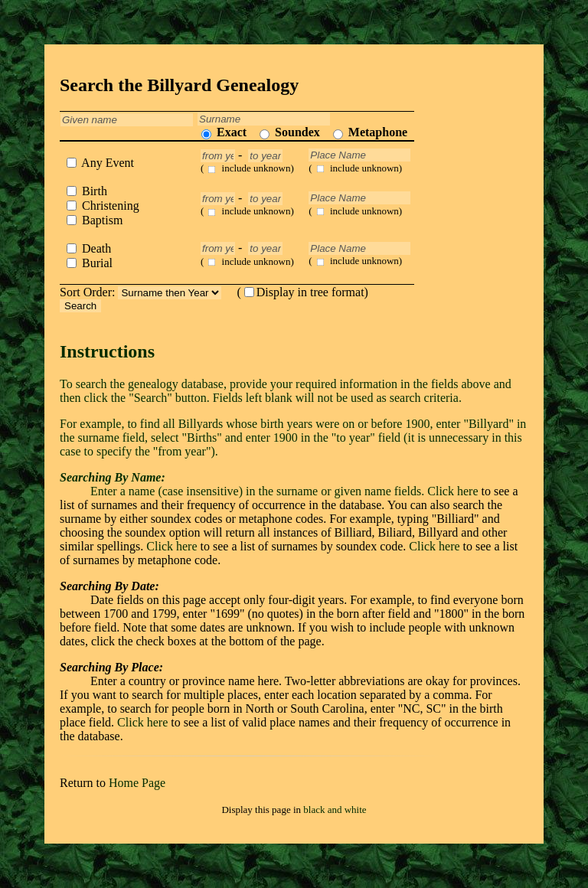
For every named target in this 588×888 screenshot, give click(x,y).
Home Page (137, 783)
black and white (335, 810)
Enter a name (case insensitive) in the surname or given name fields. (243, 484)
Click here (452, 491)
